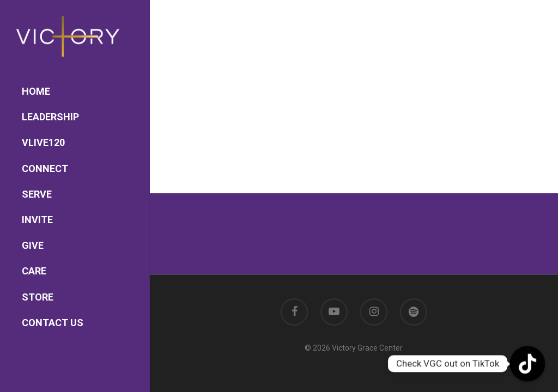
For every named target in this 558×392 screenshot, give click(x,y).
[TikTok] (527, 364)
